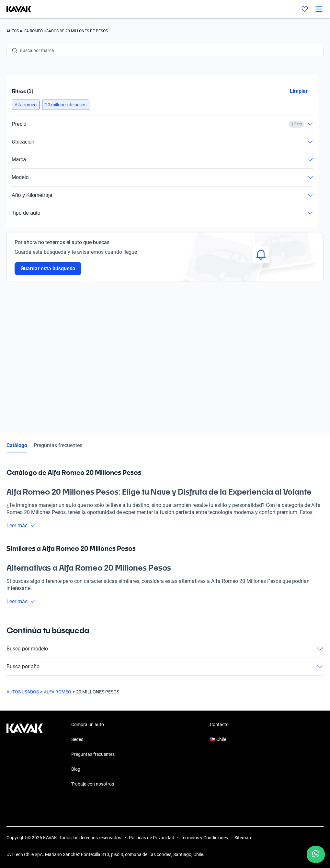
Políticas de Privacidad (152, 838)
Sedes (77, 739)
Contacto (219, 724)
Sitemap (243, 838)
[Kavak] (16, 9)
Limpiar (299, 91)
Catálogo (17, 445)
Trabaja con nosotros (93, 784)
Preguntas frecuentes (58, 445)
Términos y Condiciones (204, 838)
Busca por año (165, 667)
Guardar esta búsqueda (48, 268)
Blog (76, 769)
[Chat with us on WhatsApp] (316, 854)
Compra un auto (88, 724)
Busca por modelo (165, 649)
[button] (26, 105)
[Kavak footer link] (25, 755)
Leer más (21, 525)
